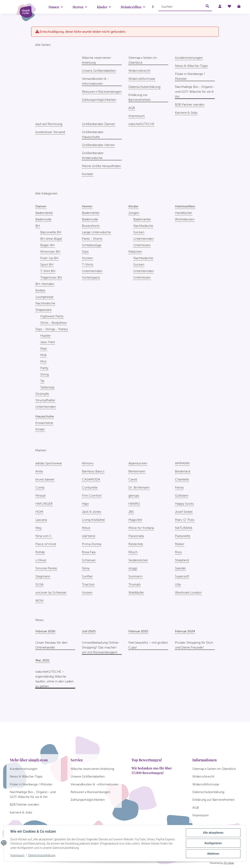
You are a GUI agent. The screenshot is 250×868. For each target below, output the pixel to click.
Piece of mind (46, 544)
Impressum (17, 855)
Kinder (40, 429)
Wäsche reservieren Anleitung (96, 60)
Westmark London (188, 592)
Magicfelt (135, 520)
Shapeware (43, 310)
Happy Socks (184, 504)
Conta (40, 487)
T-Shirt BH (48, 271)
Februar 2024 (185, 631)
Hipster (46, 336)
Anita (39, 471)
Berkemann (137, 471)
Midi (43, 355)
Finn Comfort (92, 495)
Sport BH (47, 264)
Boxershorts (91, 226)
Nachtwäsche (45, 303)
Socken (87, 258)
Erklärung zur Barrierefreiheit (139, 97)
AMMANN (182, 463)
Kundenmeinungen (189, 58)
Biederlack (183, 471)
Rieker (180, 544)
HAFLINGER (44, 504)
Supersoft (182, 576)
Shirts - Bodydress (53, 323)
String (44, 374)
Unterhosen (142, 245)
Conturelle (90, 487)
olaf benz (89, 536)
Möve (86, 528)
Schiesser (89, 560)
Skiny (86, 568)
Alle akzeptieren (213, 833)
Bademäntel (44, 213)
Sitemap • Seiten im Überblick (143, 60)
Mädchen (135, 252)
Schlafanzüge (92, 245)
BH (38, 226)
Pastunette (183, 536)
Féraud (40, 495)
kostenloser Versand (50, 132)
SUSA (39, 584)
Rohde (40, 552)
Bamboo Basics (93, 471)
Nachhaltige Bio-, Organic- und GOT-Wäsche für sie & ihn (195, 92)
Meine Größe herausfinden (101, 166)
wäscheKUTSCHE (141, 124)
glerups (134, 495)
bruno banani (45, 479)
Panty (44, 368)
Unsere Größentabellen (99, 71)
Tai (42, 381)
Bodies (40, 290)
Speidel (180, 568)
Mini (43, 361)
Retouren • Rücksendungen (102, 92)
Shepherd (182, 560)
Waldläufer (136, 592)
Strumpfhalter (45, 400)
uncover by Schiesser (51, 592)
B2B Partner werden (190, 105)
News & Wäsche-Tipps (191, 66)
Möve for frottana (141, 528)
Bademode (43, 219)
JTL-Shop (229, 863)
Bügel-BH (47, 245)
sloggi (133, 568)
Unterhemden (46, 407)
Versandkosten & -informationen (95, 81)
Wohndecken (185, 219)
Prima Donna (92, 544)
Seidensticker (138, 560)
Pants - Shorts (92, 239)
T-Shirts (88, 264)
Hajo (85, 504)
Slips (85, 252)
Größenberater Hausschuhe (93, 134)
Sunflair (87, 576)
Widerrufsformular (142, 79)
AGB (132, 108)
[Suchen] (181, 6)
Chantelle (182, 479)
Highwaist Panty (52, 316)
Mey (39, 528)
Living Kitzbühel (93, 520)
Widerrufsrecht (139, 71)
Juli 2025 (89, 631)
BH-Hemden (45, 284)
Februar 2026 (45, 631)
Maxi (44, 348)
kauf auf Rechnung (49, 124)
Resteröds (136, 544)
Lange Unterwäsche (96, 232)
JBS (131, 512)
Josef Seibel (184, 512)
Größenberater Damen (99, 124)
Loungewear (44, 297)
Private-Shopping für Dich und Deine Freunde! (194, 645)
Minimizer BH (50, 252)
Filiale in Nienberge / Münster (190, 76)
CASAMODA (91, 479)
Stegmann (43, 576)
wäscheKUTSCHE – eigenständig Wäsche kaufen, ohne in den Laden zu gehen (54, 679)
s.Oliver (41, 560)
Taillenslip (47, 387)
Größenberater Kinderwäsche (93, 155)
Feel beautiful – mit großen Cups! (148, 645)
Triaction (88, 584)
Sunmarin (135, 576)
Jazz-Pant (48, 342)
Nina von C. (44, 536)
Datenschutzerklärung (42, 855)
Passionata (136, 536)
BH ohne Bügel (51, 239)
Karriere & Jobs (186, 113)
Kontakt (87, 174)
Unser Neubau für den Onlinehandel (51, 645)
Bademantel (142, 219)
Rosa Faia (89, 552)
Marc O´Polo (185, 520)
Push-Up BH (49, 258)
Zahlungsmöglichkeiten (99, 100)
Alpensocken (138, 463)
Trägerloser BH (51, 277)
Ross (178, 552)
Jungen (134, 213)
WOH (39, 601)
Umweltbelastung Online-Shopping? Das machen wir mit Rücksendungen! (101, 647)
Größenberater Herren (98, 145)
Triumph (135, 584)
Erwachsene (44, 423)
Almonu (88, 463)
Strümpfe (42, 394)
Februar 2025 (138, 631)
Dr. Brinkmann (139, 487)
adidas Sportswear (49, 463)
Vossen (87, 592)
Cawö (133, 479)
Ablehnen (213, 854)
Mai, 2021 (42, 660)
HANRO (134, 504)
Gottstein (182, 495)
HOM (39, 512)
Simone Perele (46, 568)
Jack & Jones (92, 512)
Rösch (133, 552)
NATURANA (184, 528)
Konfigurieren (213, 843)
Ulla (178, 584)
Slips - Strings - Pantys (52, 329)
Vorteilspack (91, 277)
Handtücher (184, 213)
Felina (179, 487)
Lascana (41, 520)
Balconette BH (51, 232)
